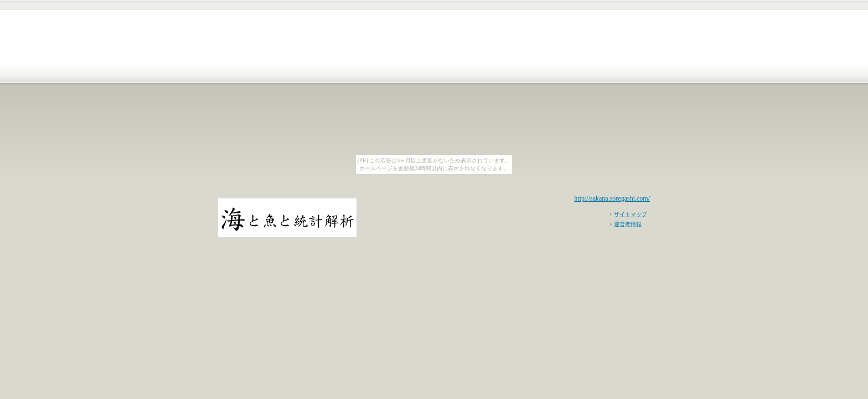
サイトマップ (631, 214)
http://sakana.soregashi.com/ (612, 198)
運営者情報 (628, 224)
